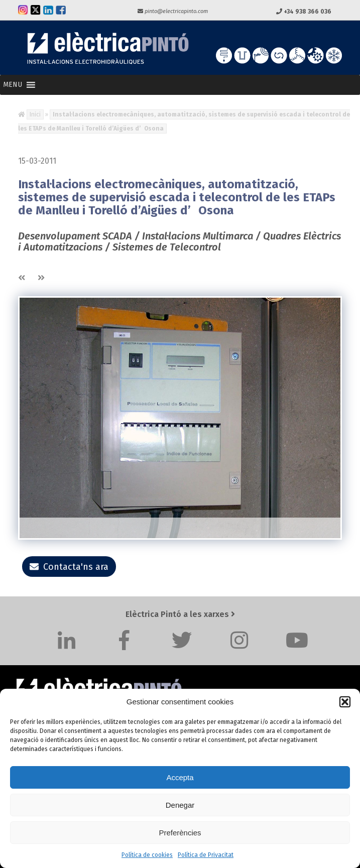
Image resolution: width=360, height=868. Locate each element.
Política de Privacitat (206, 855)
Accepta (180, 777)
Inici (35, 114)
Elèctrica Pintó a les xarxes (180, 614)
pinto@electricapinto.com (173, 11)
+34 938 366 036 (304, 12)
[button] (345, 702)
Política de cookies (147, 855)
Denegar (180, 805)
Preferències (180, 833)
